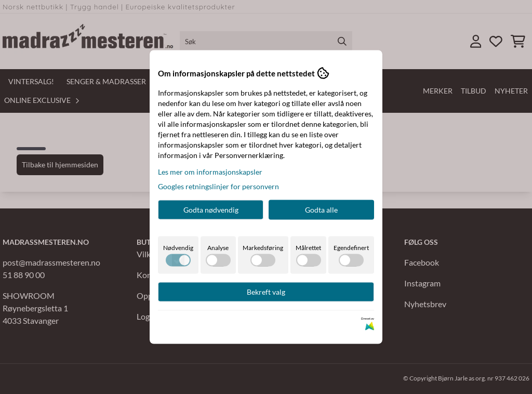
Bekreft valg (266, 292)
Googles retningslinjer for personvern (218, 186)
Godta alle (321, 210)
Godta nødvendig (211, 210)
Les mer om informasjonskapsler (210, 172)
